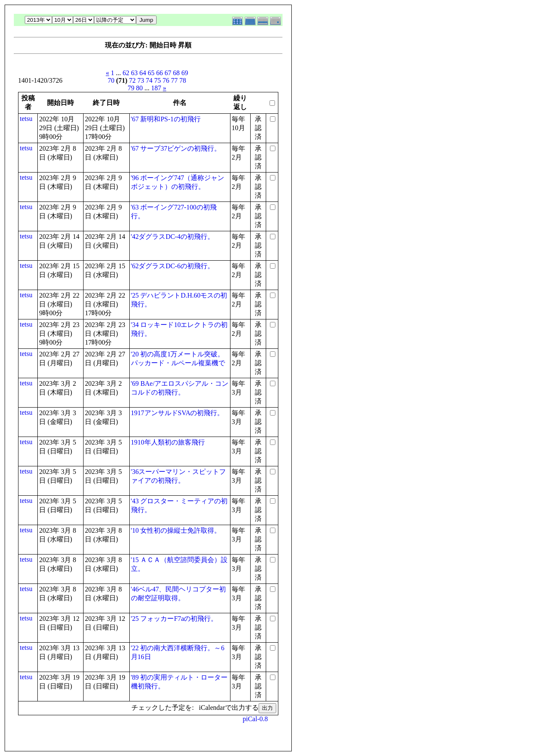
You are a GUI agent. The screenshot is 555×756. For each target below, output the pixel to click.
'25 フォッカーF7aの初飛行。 (174, 619)
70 (111, 80)
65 (151, 73)
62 (126, 73)
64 (143, 73)
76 (166, 80)
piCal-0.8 (255, 719)
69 (185, 73)
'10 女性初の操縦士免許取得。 (176, 530)
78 (183, 80)
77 (174, 80)
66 (160, 73)
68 (176, 73)
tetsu (26, 119)
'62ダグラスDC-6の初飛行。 (173, 266)
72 (132, 80)
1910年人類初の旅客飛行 (168, 442)
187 (156, 88)
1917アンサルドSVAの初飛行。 (178, 413)
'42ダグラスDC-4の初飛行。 (173, 237)
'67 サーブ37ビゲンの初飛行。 (176, 148)
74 (149, 80)
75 (157, 80)
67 (168, 73)
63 (134, 73)
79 (131, 88)
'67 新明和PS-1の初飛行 (166, 119)
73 (141, 80)
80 (139, 88)
